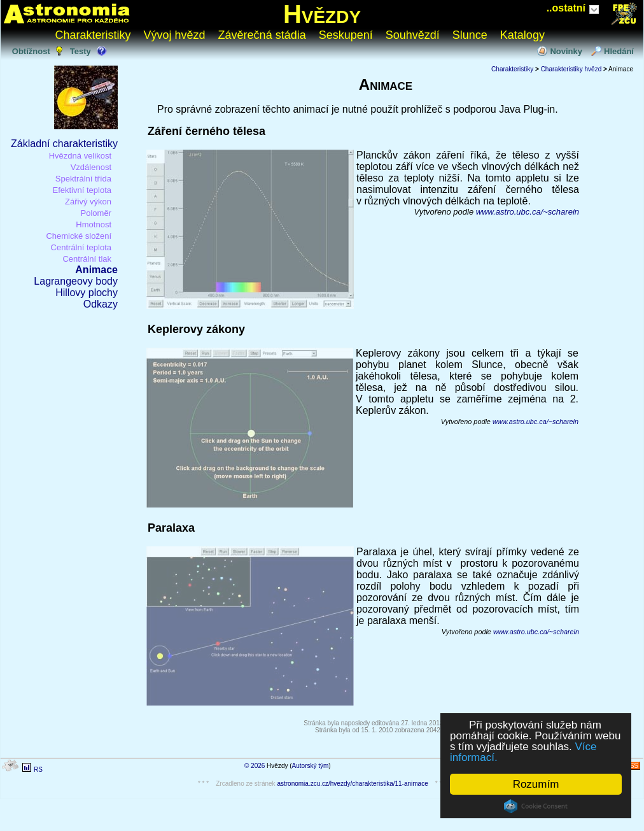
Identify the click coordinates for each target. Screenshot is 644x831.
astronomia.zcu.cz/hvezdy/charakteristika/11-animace (352, 784)
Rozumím (536, 784)
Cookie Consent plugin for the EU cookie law (536, 806)
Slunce (470, 35)
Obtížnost (31, 51)
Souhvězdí (413, 35)
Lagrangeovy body (76, 281)
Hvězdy (322, 14)
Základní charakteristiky (64, 144)
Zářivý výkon (88, 202)
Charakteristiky (93, 35)
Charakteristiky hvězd (571, 69)
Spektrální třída (83, 179)
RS (38, 770)
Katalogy (522, 35)
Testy (80, 51)
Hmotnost (94, 224)
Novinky (566, 51)
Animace (96, 270)
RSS (632, 766)
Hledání (619, 51)
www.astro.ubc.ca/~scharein (528, 212)
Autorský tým (311, 766)
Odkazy (101, 304)
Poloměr (96, 213)
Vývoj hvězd (175, 35)
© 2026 (255, 766)
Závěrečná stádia (262, 35)
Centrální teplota (80, 247)
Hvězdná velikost (80, 156)
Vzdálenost (91, 167)
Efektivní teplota (82, 190)
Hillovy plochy (87, 293)
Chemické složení (79, 236)
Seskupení (346, 35)
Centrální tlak (87, 259)
